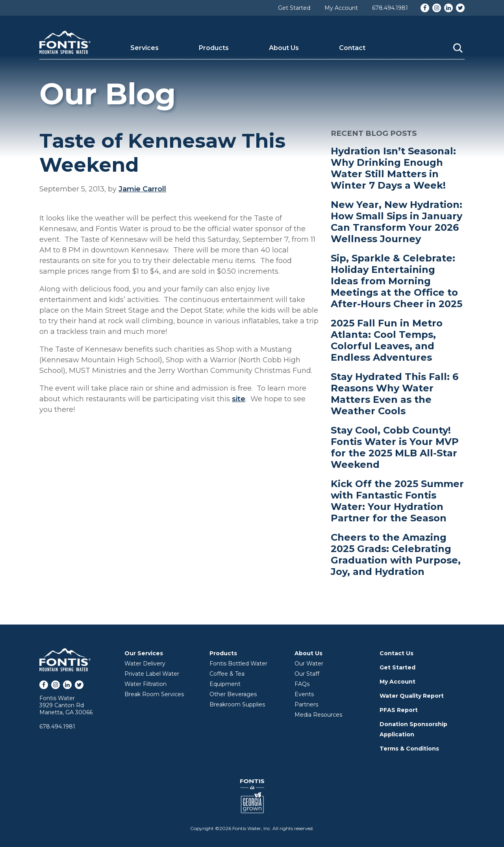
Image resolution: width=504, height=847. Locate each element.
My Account (341, 8)
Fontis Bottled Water (238, 664)
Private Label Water (152, 674)
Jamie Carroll (142, 189)
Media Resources (318, 715)
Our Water (309, 664)
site (239, 399)
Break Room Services (154, 694)
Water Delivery (145, 664)
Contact (352, 48)
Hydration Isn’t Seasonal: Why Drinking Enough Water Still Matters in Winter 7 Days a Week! (393, 168)
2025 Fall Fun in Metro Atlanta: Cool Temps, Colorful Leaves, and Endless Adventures (387, 340)
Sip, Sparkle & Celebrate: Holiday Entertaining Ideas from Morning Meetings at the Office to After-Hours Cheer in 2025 (397, 281)
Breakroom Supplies (237, 704)
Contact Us (397, 653)
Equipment (225, 684)
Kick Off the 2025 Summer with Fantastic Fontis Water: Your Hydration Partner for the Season (397, 501)
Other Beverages (233, 694)
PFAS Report (399, 710)
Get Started (294, 8)
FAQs (302, 684)
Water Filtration (145, 684)
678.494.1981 (390, 8)
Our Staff (307, 674)
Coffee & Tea (227, 674)
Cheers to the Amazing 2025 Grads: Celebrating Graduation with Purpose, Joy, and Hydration (396, 554)
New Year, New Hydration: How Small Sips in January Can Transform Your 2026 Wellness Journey (397, 222)
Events (304, 694)
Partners (306, 704)
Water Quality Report (412, 696)
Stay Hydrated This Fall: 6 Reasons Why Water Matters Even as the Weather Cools (395, 394)
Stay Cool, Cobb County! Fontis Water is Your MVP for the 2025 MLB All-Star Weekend (395, 447)
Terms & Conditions (409, 749)
